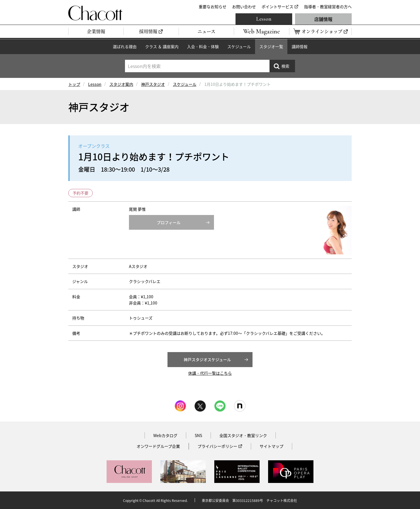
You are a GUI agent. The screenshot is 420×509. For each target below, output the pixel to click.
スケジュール (239, 46)
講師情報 (300, 46)
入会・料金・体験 (203, 46)
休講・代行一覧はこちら (210, 373)
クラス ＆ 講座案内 (162, 46)
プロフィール (169, 222)
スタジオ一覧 (271, 46)
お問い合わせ (244, 7)
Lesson (264, 19)
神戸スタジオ (153, 84)
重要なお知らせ (213, 7)
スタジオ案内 (121, 84)
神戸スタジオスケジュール (207, 359)
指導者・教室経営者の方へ (328, 7)
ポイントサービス (277, 7)
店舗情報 (323, 19)
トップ (74, 84)
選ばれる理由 (125, 46)
